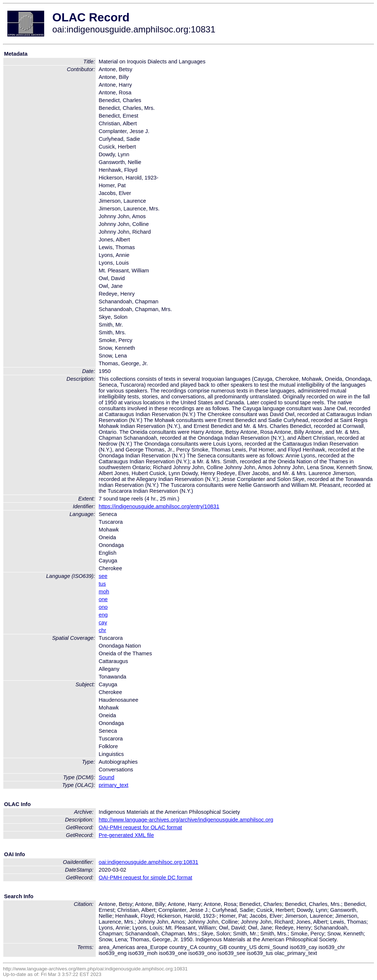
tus (102, 584)
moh (104, 592)
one (103, 599)
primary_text (114, 785)
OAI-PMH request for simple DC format (145, 878)
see (103, 576)
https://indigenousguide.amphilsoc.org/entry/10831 (159, 506)
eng (103, 615)
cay (103, 622)
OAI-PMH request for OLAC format (140, 827)
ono (103, 607)
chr (102, 630)
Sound (106, 777)
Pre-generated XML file (126, 835)
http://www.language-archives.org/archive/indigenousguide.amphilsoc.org (186, 820)
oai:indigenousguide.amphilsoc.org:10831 (149, 862)
